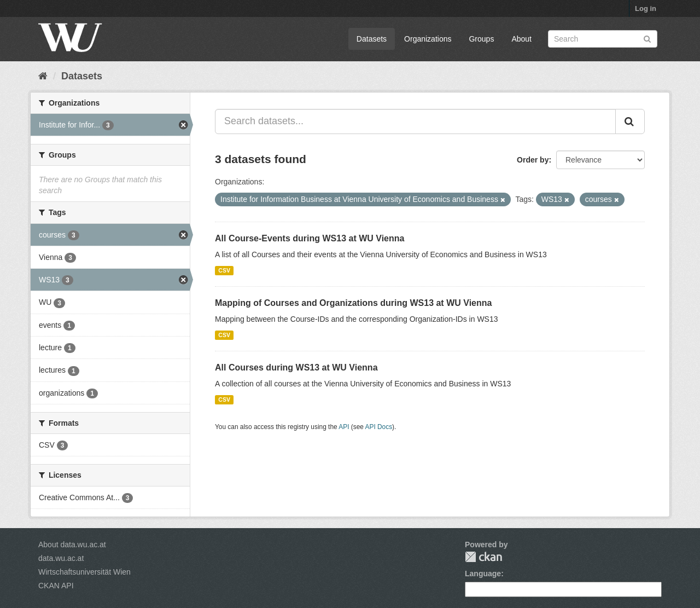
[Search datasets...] (415, 121)
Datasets (372, 39)
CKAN (483, 557)
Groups (481, 39)
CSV (224, 270)
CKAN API (56, 586)
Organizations (428, 39)
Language (483, 574)
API (344, 427)
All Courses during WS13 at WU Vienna (296, 367)
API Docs (379, 427)
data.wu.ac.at (61, 558)
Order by (533, 160)
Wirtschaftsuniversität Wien (84, 572)
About (521, 39)
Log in (646, 8)
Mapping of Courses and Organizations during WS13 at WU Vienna (353, 303)
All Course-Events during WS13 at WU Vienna (310, 238)
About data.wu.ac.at (72, 545)
